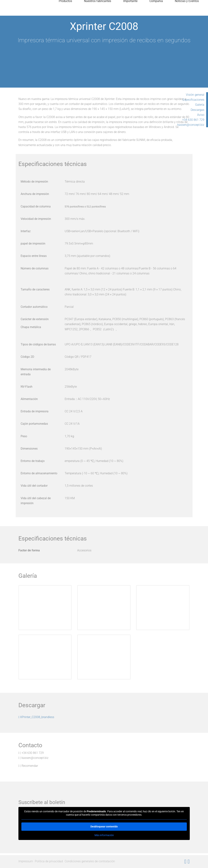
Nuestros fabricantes (98, 12)
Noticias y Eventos (187, 12)
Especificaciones (193, 100)
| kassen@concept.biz (34, 758)
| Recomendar (28, 766)
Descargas (197, 110)
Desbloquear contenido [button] (104, 827)
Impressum (26, 861)
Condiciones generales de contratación (90, 861)
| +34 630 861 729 (31, 753)
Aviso (201, 115)
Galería (200, 105)
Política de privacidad (49, 861)
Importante (130, 12)
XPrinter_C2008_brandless (36, 717)
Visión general (195, 95)
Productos (65, 12)
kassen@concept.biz (191, 125)
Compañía (156, 12)
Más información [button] (104, 835)
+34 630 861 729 (193, 120)
